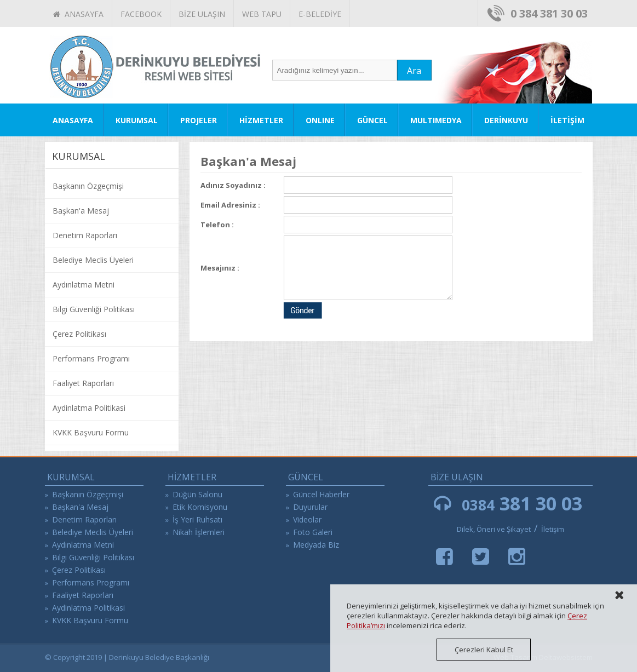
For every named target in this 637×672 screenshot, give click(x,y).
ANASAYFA (78, 14)
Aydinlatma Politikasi (89, 408)
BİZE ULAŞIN (202, 14)
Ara (414, 71)
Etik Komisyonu (200, 507)
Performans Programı (91, 358)
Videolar (307, 519)
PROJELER (199, 120)
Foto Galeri (313, 532)
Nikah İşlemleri (199, 532)
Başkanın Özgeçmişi (88, 186)
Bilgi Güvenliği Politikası (94, 309)
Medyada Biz (316, 545)
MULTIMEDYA (436, 120)
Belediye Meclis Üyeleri (93, 260)
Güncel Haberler (321, 494)
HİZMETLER (261, 120)
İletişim (553, 529)
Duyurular (310, 507)
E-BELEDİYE (320, 14)
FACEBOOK (141, 14)
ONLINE (320, 120)
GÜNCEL (372, 120)
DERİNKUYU (506, 120)
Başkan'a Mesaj (81, 211)
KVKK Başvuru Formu (91, 432)
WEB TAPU (262, 14)
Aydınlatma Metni (84, 285)
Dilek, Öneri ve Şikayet (494, 529)
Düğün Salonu (197, 494)
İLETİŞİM (567, 120)
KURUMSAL (137, 120)
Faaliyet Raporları (83, 383)
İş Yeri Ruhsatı (197, 519)
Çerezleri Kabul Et (484, 650)
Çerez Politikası (79, 334)
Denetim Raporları (85, 235)
